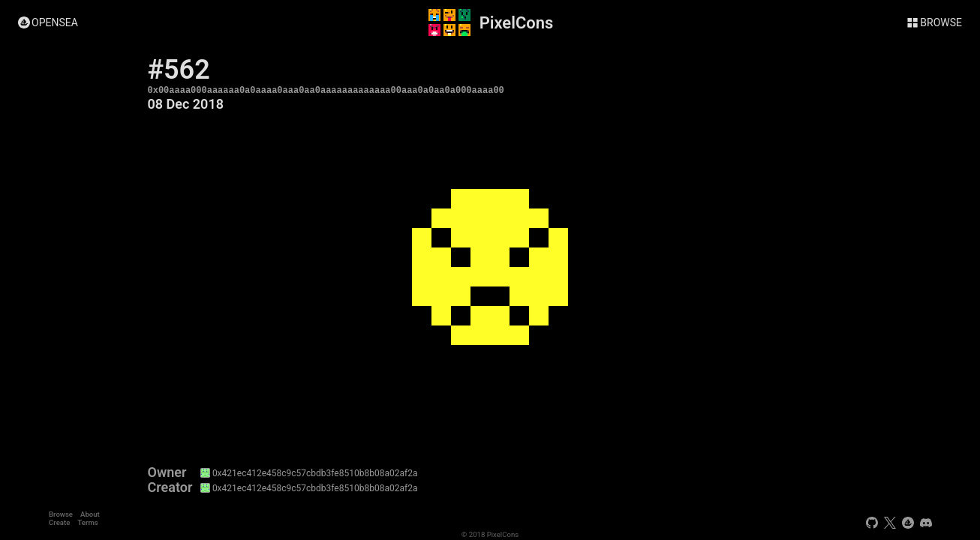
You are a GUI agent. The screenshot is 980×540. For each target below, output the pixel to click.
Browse (61, 514)
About (90, 514)
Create (59, 522)
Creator (170, 487)
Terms (87, 522)
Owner (167, 472)
